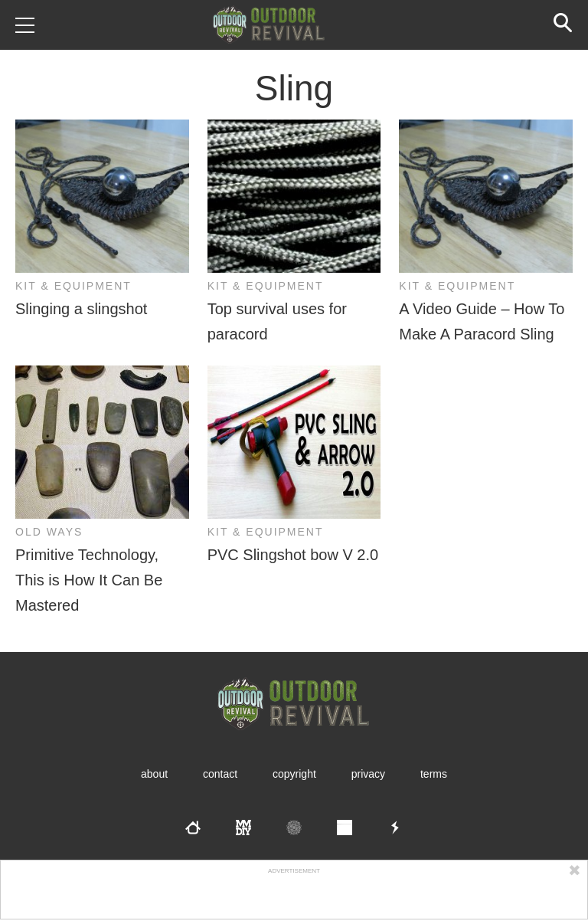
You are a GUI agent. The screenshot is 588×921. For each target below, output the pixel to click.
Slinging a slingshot (81, 309)
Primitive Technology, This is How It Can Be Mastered (89, 580)
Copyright (294, 774)
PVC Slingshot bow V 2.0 (293, 555)
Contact (220, 774)
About (154, 774)
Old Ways (49, 532)
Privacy (368, 774)
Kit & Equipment (73, 286)
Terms (434, 774)
